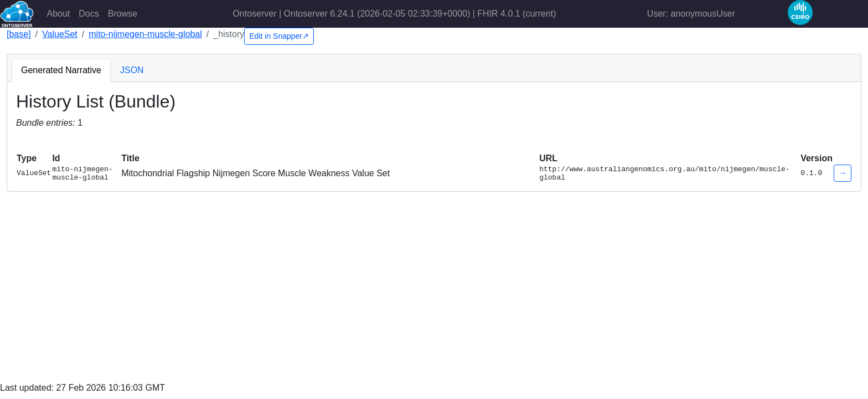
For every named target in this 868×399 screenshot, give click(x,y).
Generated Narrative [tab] (61, 70)
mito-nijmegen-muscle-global (145, 34)
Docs (89, 14)
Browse (123, 14)
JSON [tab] (132, 70)
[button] (21, 141)
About (59, 14)
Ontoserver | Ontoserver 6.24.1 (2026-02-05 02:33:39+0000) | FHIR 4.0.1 (394, 14)
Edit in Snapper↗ (279, 36)
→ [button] (843, 175)
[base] (19, 34)
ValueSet (60, 34)
